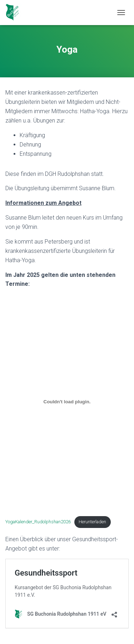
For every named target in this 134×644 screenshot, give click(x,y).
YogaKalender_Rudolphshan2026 (38, 522)
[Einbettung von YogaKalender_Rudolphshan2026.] (67, 402)
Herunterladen (92, 522)
